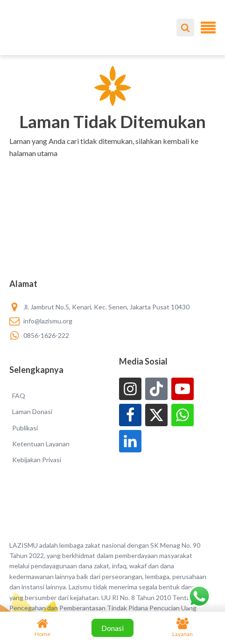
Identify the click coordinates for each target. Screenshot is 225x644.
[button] (113, 165)
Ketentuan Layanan (41, 444)
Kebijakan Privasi (37, 460)
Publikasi (25, 428)
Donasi (112, 628)
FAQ (19, 396)
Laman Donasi (32, 411)
